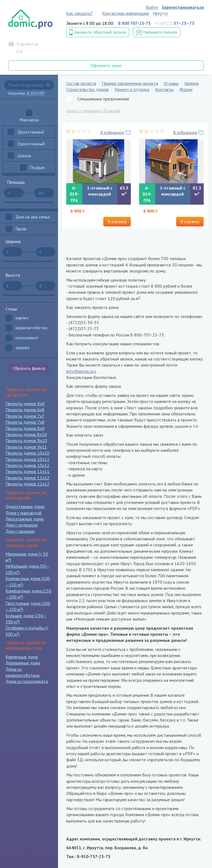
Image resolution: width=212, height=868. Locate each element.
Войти (152, 7)
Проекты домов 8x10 (26, 434)
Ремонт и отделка (132, 89)
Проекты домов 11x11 (27, 471)
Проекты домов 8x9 (25, 428)
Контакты (164, 89)
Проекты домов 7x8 (25, 422)
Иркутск (160, 13)
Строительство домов (88, 89)
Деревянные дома (23, 663)
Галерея (192, 83)
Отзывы (171, 83)
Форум (186, 89)
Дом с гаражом (20, 531)
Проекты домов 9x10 (26, 440)
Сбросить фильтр (29, 368)
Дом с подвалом (22, 525)
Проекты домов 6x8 (25, 410)
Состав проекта (81, 83)
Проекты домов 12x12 (27, 484)
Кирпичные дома (22, 657)
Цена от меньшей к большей (93, 111)
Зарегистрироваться (183, 7)
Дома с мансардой (23, 513)
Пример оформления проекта (130, 83)
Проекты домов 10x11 (27, 459)
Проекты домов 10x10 (27, 453)
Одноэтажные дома (25, 506)
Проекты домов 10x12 (27, 465)
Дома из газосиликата (27, 681)
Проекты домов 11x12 (27, 478)
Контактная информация (125, 13)
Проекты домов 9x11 (26, 447)
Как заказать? (79, 13)
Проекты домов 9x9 (25, 404)
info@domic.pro (81, 371)
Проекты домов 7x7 (25, 416)
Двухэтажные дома (24, 519)
